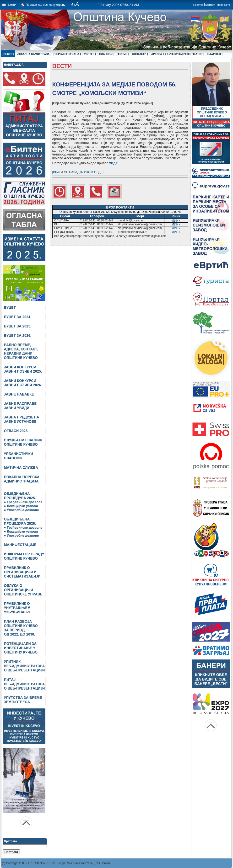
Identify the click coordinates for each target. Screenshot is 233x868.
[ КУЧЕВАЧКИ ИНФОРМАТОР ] (185, 54)
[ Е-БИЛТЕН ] (214, 54)
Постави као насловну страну (46, 5)
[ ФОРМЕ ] (122, 54)
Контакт (210, 5)
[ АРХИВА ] (157, 54)
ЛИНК (176, 221)
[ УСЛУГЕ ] (89, 54)
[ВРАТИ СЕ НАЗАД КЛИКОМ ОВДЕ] (78, 172)
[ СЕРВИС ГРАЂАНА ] (67, 54)
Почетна (198, 5)
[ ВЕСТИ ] (8, 54)
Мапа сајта (223, 5)
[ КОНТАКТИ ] (139, 54)
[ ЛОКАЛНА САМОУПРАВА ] (34, 54)
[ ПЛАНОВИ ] (106, 54)
